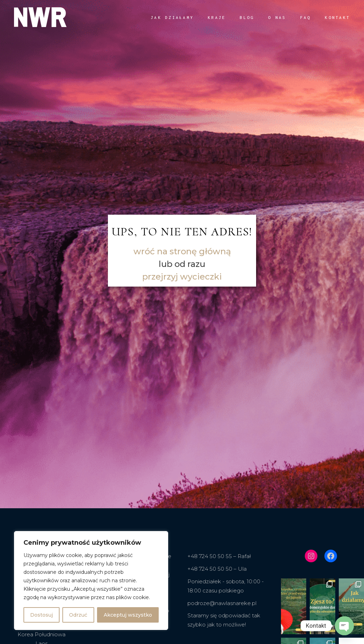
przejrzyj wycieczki (182, 277)
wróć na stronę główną (182, 251)
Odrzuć (78, 615)
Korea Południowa (42, 634)
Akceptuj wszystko (128, 615)
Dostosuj (42, 615)
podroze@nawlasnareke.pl (222, 603)
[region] (91, 581)
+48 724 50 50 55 (210, 556)
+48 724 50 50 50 (210, 569)
